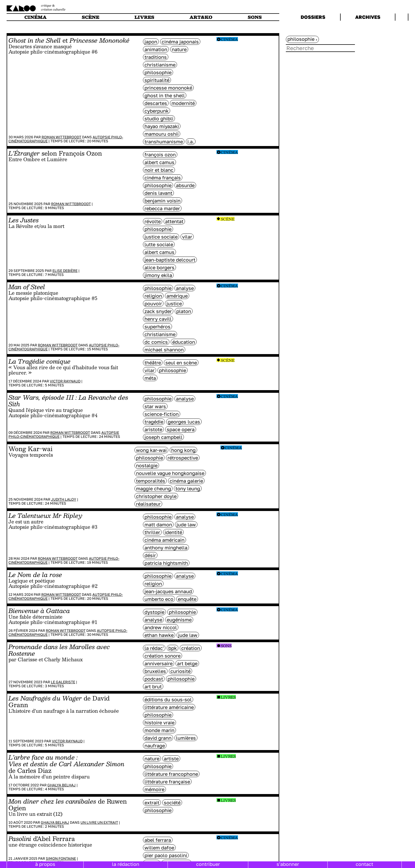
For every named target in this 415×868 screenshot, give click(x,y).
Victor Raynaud (65, 381)
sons (255, 17)
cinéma (35, 17)
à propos (45, 864)
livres (144, 17)
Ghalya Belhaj (62, 785)
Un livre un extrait (99, 822)
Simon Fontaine (61, 858)
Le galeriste (63, 682)
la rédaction (126, 864)
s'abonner (288, 864)
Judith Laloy (64, 499)
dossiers (313, 17)
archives (368, 17)
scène (91, 17)
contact (364, 864)
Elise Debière (65, 271)
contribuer (208, 864)
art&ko (201, 17)
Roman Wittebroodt (61, 137)
